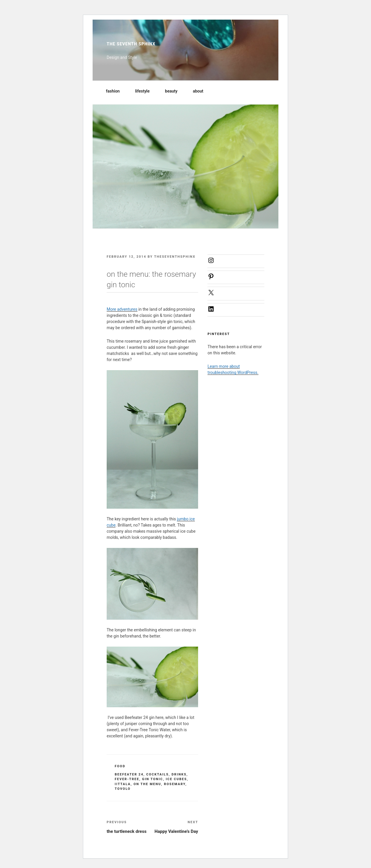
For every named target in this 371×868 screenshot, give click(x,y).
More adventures (122, 309)
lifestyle (145, 91)
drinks (179, 774)
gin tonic (153, 779)
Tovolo (123, 789)
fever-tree (127, 779)
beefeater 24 (129, 774)
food (120, 766)
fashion (116, 91)
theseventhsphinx (175, 257)
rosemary (175, 784)
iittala (123, 784)
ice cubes (176, 779)
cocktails (158, 774)
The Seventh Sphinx (131, 44)
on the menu (147, 784)
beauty (174, 91)
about (201, 91)
